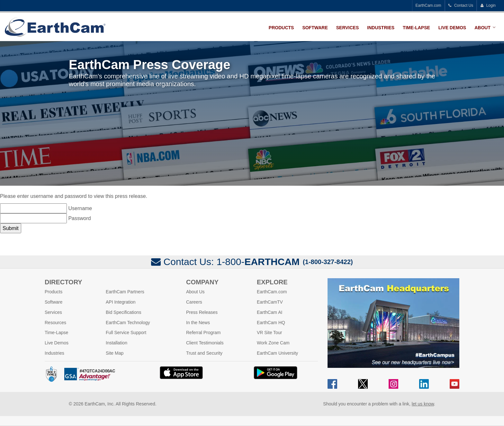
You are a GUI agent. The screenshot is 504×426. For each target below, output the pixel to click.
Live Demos (452, 28)
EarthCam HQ (271, 323)
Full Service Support (126, 333)
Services (348, 28)
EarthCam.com (428, 5)
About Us (195, 292)
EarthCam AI (270, 312)
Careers (194, 302)
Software (315, 28)
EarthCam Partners (125, 292)
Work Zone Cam (273, 343)
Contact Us (461, 5)
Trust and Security (204, 353)
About (482, 28)
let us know (423, 404)
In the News (198, 323)
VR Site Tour (269, 333)
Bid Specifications (124, 312)
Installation (117, 343)
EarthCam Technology (128, 323)
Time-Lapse (416, 28)
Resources (55, 323)
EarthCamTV (270, 302)
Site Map (115, 353)
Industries (381, 28)
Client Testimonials (205, 343)
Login (488, 5)
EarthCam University (277, 353)
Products (281, 28)
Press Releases (202, 312)
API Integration (121, 302)
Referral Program (203, 333)
